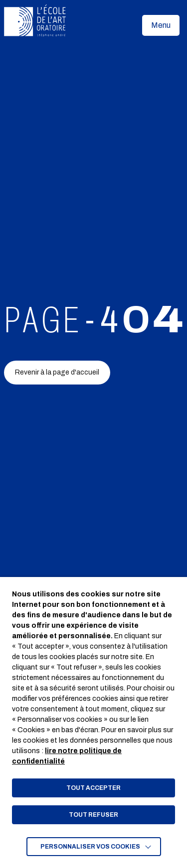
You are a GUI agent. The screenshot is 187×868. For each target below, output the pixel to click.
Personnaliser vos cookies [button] (90, 847)
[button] (161, 25)
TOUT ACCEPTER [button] (93, 788)
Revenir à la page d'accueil (57, 372)
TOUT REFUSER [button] (93, 815)
